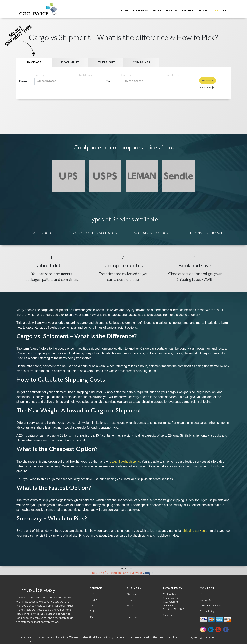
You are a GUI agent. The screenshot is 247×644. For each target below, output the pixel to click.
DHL (92, 612)
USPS (93, 606)
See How (171, 11)
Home (124, 11)
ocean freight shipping (125, 462)
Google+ (149, 573)
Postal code (86, 75)
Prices (157, 11)
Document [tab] (70, 63)
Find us (203, 594)
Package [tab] (34, 63)
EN (217, 11)
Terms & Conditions (210, 606)
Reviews (187, 11)
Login (203, 11)
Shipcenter (169, 615)
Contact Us (206, 600)
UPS (92, 594)
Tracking (131, 600)
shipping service (194, 531)
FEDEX (93, 600)
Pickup (130, 606)
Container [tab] (141, 63)
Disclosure (132, 594)
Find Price (208, 81)
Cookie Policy (207, 612)
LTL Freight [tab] (106, 63)
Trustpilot (132, 617)
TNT (92, 617)
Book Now (140, 11)
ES (225, 11)
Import (130, 612)
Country (39, 75)
